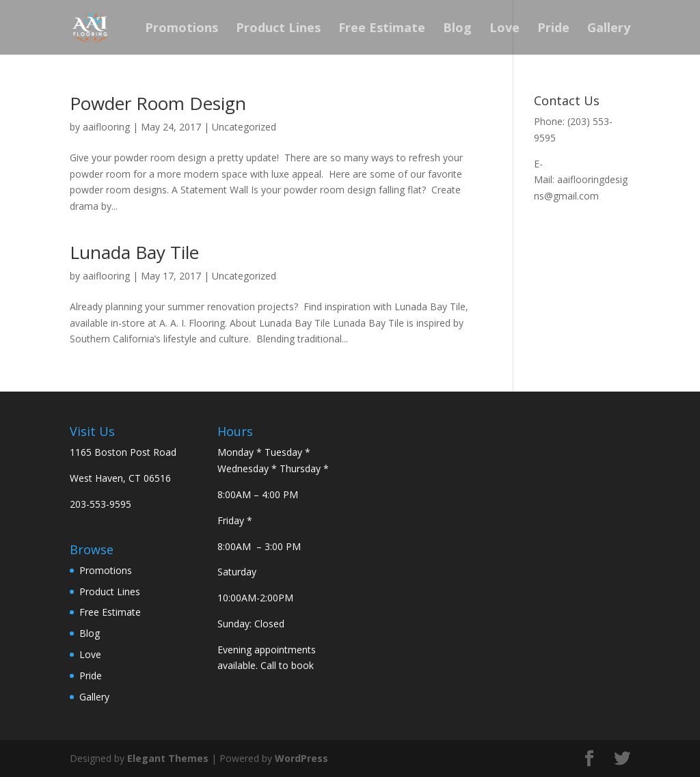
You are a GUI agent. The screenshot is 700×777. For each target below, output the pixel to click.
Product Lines (278, 29)
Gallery (609, 29)
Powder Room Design (158, 103)
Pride (553, 29)
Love (504, 29)
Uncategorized (244, 127)
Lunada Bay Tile (134, 252)
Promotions (181, 29)
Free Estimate (382, 29)
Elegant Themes (168, 758)
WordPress (301, 758)
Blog (457, 29)
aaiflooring (106, 127)
